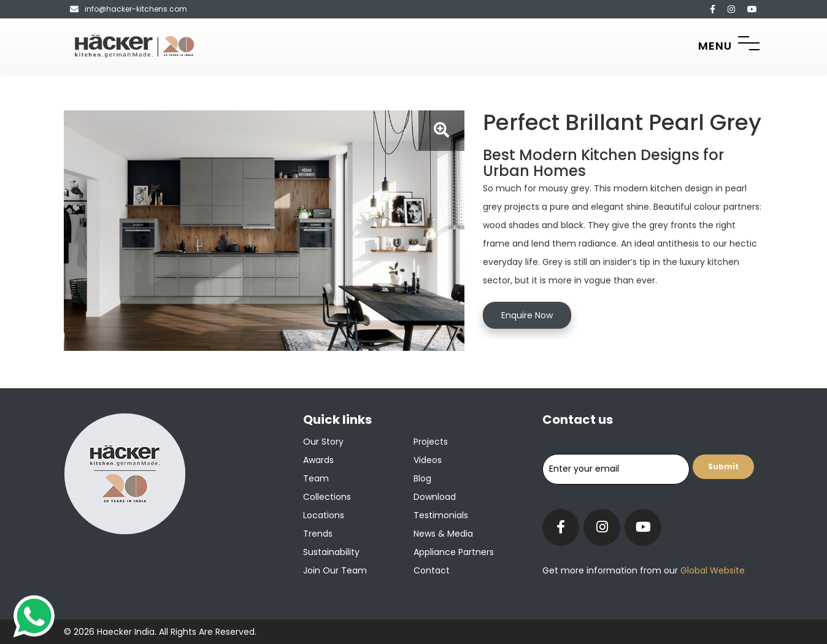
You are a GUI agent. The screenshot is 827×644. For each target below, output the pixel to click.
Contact (432, 570)
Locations (324, 515)
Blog (422, 478)
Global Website (711, 570)
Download (435, 497)
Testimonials (441, 515)
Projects (431, 442)
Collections (327, 497)
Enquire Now (527, 315)
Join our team (335, 570)
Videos (428, 460)
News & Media (443, 534)
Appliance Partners (454, 552)
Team (316, 478)
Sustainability (331, 552)
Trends (318, 534)
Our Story (323, 442)
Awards (318, 460)
